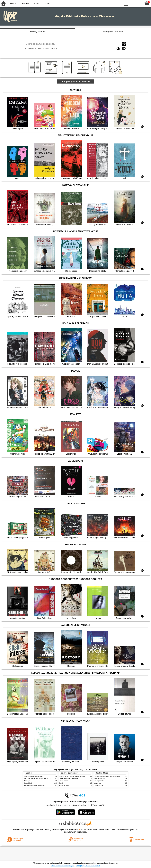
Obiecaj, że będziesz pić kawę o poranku (72, 776)
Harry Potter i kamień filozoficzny (35, 786)
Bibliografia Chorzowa (113, 31)
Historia (26, 4)
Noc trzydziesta (99, 781)
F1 (131, 3)
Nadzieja (27, 781)
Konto (47, 4)
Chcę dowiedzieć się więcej (63, 866)
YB (114, 3)
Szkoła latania (63, 781)
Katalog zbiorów (37, 31)
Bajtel (61, 783)
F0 (126, 3)
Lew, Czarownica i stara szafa (34, 776)
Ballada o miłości (99, 779)
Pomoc (37, 4)
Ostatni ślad (28, 783)
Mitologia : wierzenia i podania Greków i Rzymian (40, 779)
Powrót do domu (64, 786)
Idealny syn (98, 783)
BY (119, 3)
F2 (137, 3)
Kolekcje (54, 48)
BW (108, 3)
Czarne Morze (98, 786)
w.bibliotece (73, 830)
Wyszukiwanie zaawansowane (37, 48)
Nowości (14, 4)
